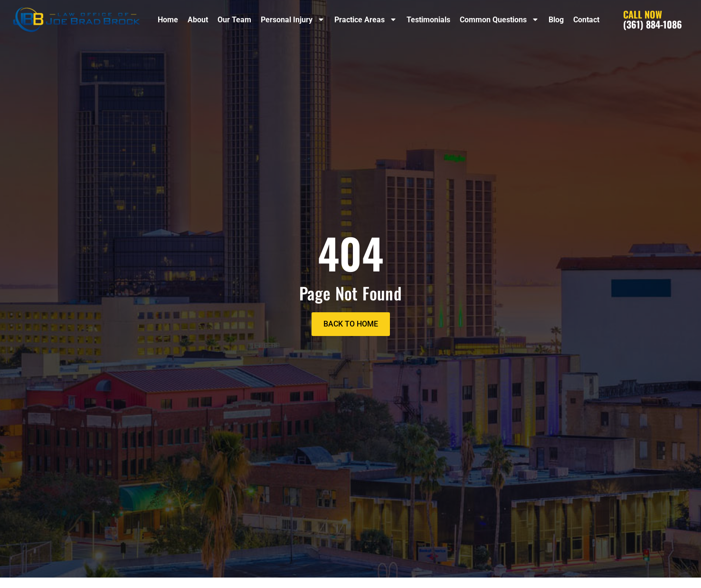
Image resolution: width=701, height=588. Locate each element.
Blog (556, 20)
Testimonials (428, 20)
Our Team (234, 20)
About (198, 20)
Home (168, 20)
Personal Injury (293, 20)
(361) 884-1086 (653, 19)
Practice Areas (366, 20)
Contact (586, 20)
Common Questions (499, 20)
